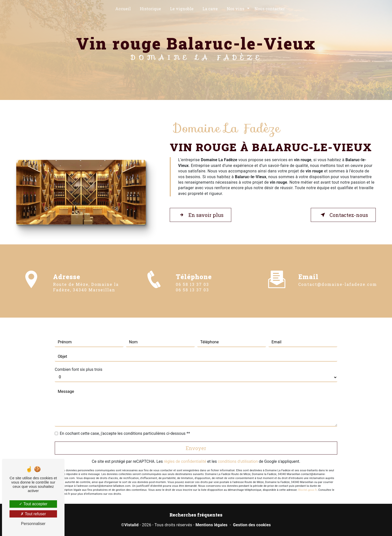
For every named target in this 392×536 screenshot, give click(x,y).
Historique (150, 9)
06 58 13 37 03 (192, 291)
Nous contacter (270, 9)
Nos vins (235, 9)
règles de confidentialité (185, 454)
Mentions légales (211, 525)
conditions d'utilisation (238, 454)
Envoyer (196, 441)
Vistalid (131, 525)
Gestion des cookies (252, 525)
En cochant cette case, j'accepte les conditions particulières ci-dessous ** (125, 426)
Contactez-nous (343, 215)
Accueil (123, 9)
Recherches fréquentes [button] (196, 515)
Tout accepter (33, 504)
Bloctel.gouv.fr (307, 483)
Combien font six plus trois (78, 362)
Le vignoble (182, 9)
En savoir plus (200, 215)
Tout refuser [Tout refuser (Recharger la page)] (33, 514)
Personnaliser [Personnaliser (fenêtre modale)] (33, 524)
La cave (210, 9)
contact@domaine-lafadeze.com (338, 277)
